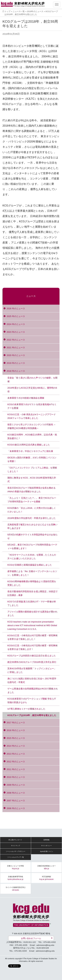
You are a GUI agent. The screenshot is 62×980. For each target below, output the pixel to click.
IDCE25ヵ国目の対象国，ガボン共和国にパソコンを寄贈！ (32, 459)
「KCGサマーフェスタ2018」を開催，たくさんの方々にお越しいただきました (32, 557)
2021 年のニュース (16, 348)
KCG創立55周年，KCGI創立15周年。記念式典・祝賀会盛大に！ (32, 436)
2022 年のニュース (16, 340)
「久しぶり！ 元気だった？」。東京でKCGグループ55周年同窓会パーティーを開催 (32, 500)
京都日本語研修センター (47, 867)
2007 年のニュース (16, 801)
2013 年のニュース (16, 754)
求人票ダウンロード (15, 840)
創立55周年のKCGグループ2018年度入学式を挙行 (32, 662)
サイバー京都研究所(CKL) (15, 889)
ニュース (31, 296)
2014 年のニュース (16, 746)
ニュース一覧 (19, 11)
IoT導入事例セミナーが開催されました (26, 709)
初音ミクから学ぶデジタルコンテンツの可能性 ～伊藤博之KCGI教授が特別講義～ (32, 426)
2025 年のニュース (16, 316)
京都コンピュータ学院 (15, 867)
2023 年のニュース (16, 332)
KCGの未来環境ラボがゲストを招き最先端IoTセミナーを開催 (32, 406)
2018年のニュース (35, 11)
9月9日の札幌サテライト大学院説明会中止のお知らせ (32, 536)
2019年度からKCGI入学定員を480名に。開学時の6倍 (32, 390)
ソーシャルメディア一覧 (16, 857)
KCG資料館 (46, 878)
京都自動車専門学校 (16, 878)
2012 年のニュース (16, 762)
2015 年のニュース (16, 738)
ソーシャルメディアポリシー (16, 851)
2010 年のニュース (16, 777)
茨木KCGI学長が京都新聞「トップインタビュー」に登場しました (32, 670)
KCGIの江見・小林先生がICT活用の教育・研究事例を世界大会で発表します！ (32, 647)
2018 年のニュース (16, 371)
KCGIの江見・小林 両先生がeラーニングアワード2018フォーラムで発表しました (32, 416)
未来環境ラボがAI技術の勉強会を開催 (26, 398)
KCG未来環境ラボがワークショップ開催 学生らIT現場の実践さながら (32, 701)
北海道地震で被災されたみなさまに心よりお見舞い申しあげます (32, 526)
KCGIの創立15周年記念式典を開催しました (29, 445)
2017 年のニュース (16, 723)
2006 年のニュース (16, 808)
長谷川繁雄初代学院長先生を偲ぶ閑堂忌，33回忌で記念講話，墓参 (32, 593)
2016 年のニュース (16, 730)
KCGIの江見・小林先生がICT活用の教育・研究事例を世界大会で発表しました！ (32, 637)
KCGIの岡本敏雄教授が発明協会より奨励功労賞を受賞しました (32, 583)
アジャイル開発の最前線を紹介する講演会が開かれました (32, 613)
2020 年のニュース (16, 355)
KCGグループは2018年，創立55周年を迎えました (32, 715)
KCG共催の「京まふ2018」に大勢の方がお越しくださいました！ (32, 510)
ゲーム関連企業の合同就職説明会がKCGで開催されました (33, 690)
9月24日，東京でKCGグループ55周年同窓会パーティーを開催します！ (32, 547)
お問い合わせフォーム (31, 938)
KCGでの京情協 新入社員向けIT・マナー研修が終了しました (32, 603)
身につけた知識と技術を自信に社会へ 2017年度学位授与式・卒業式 (32, 680)
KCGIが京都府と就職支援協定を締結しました (30, 565)
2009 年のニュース (16, 785)
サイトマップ (16, 846)
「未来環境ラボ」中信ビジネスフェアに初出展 (30, 451)
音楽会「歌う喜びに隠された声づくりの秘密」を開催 (32, 380)
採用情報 (47, 840)
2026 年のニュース (16, 309)
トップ (7, 11)
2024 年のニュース (16, 324)
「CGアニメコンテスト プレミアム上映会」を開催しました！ (32, 470)
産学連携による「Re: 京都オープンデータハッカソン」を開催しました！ (32, 573)
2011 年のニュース (16, 769)
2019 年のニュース (16, 363)
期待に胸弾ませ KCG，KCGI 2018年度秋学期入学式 (32, 480)
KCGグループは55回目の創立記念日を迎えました (32, 656)
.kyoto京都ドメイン (47, 851)
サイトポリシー (46, 846)
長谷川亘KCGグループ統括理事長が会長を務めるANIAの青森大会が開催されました (31, 490)
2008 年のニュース (16, 793)
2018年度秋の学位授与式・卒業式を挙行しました (32, 518)
